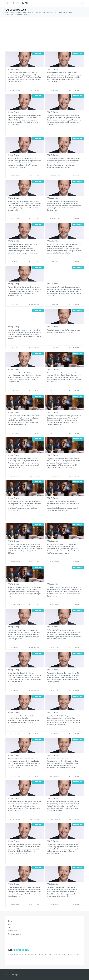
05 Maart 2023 (55, 519)
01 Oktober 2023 (15, 176)
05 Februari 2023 (55, 605)
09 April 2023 (15, 433)
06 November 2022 (55, 862)
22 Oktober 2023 (15, 133)
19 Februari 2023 (55, 562)
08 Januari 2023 (55, 691)
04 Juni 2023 (15, 262)
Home (10, 921)
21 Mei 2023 (15, 305)
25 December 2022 (15, 733)
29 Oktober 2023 (55, 90)
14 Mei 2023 (55, 305)
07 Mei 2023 (55, 348)
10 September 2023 (55, 219)
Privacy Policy (12, 931)
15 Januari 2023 (15, 691)
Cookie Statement (14, 934)
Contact (10, 927)
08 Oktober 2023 (55, 133)
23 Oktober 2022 (55, 905)
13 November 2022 (15, 862)
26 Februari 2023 (15, 562)
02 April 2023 (55, 433)
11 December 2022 (15, 776)
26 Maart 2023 (15, 476)
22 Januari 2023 (55, 648)
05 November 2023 (15, 90)
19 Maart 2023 (55, 476)
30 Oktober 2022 (15, 905)
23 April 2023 (55, 390)
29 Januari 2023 (15, 648)
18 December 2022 (55, 733)
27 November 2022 (15, 819)
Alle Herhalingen (34, 90)
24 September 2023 (55, 176)
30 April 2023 (15, 390)
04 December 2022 (55, 776)
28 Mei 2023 (55, 262)
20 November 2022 (55, 819)
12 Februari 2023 (15, 605)
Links (9, 924)
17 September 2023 (15, 219)
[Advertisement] (45, 34)
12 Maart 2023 (15, 519)
